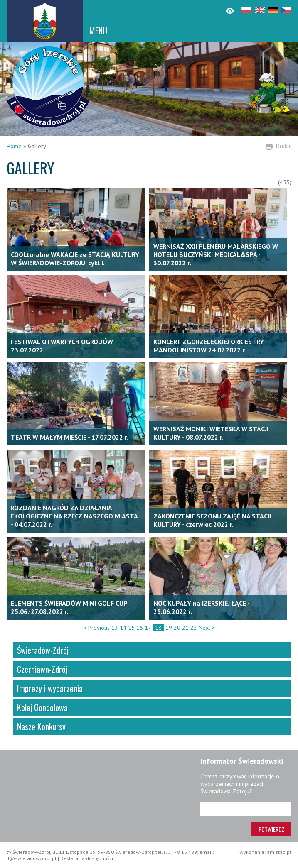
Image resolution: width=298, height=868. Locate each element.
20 (177, 628)
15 (131, 628)
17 (148, 628)
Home (14, 146)
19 (169, 628)
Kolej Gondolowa (42, 707)
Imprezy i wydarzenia (50, 688)
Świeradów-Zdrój (43, 650)
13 (115, 628)
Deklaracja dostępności (87, 858)
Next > (207, 628)
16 (140, 628)
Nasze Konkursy (41, 726)
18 (158, 628)
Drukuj (284, 146)
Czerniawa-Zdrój (42, 669)
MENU (98, 31)
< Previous (97, 628)
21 (185, 628)
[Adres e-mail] (246, 809)
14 (123, 628)
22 (194, 628)
